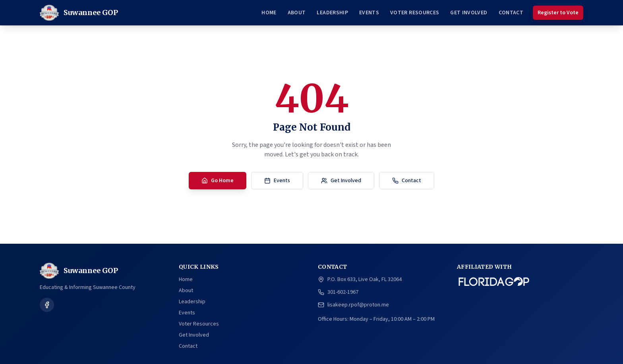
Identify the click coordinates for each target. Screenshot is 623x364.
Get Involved (469, 13)
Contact (511, 13)
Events (369, 13)
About (297, 13)
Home (269, 13)
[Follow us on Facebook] (47, 305)
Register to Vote (558, 13)
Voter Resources (415, 13)
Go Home (218, 181)
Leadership (332, 13)
